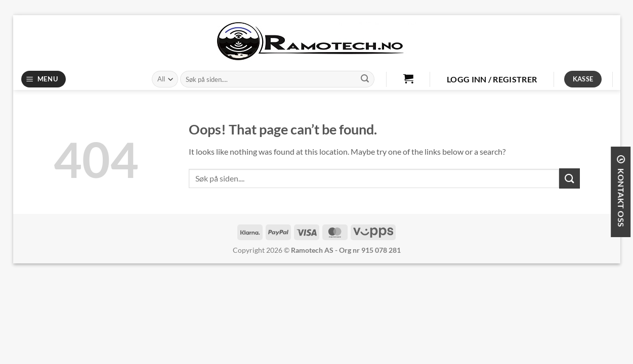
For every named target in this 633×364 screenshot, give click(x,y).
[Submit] (365, 79)
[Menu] (44, 79)
